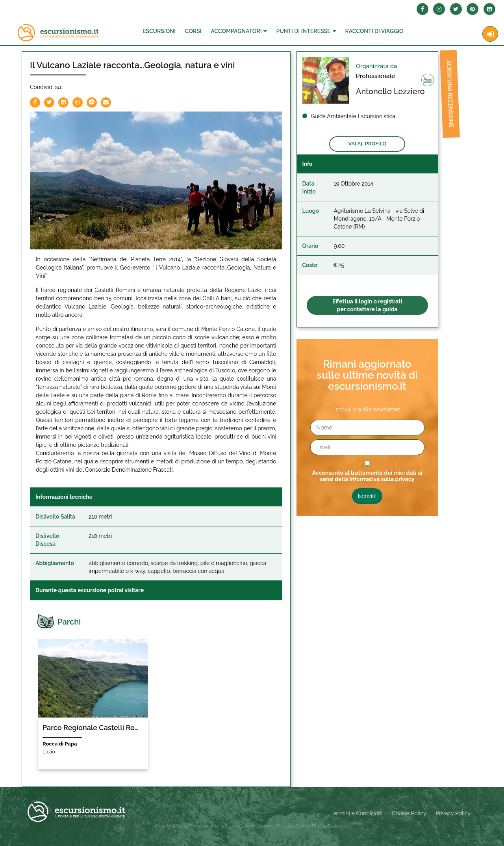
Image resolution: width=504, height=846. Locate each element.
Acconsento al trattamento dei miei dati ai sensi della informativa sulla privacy (367, 476)
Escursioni (159, 31)
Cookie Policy (409, 813)
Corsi (193, 31)
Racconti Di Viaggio (374, 31)
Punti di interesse (303, 31)
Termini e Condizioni (357, 813)
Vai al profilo (367, 144)
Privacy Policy (453, 813)
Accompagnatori (236, 31)
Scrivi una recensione (447, 97)
